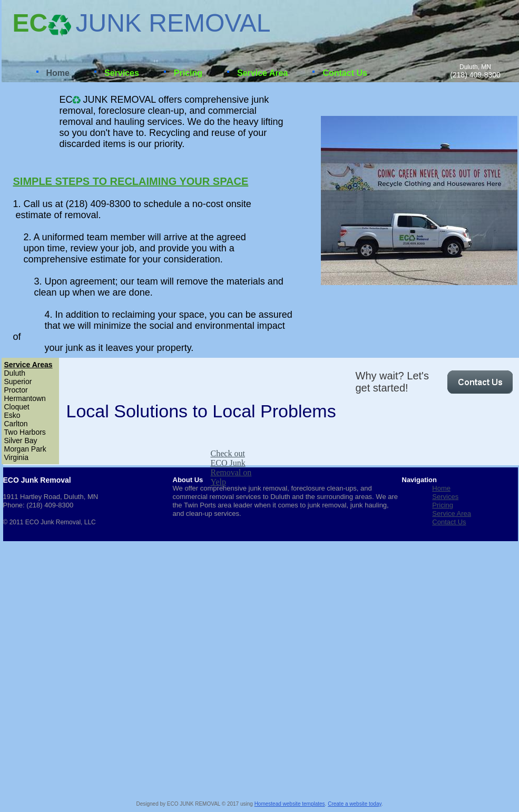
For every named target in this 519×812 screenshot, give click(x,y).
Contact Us (449, 522)
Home (441, 488)
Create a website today (355, 804)
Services (445, 497)
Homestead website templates (290, 804)
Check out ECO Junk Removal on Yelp (231, 468)
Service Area (452, 513)
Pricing (443, 505)
